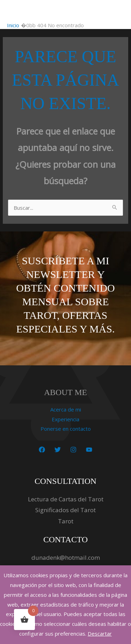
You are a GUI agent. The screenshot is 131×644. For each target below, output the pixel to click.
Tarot (66, 521)
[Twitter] (58, 450)
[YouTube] (89, 450)
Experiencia (65, 419)
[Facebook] (42, 450)
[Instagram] (73, 450)
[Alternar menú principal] (117, 11)
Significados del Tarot (65, 510)
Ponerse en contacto (66, 429)
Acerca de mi (66, 409)
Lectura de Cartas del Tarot (66, 499)
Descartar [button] (100, 634)
